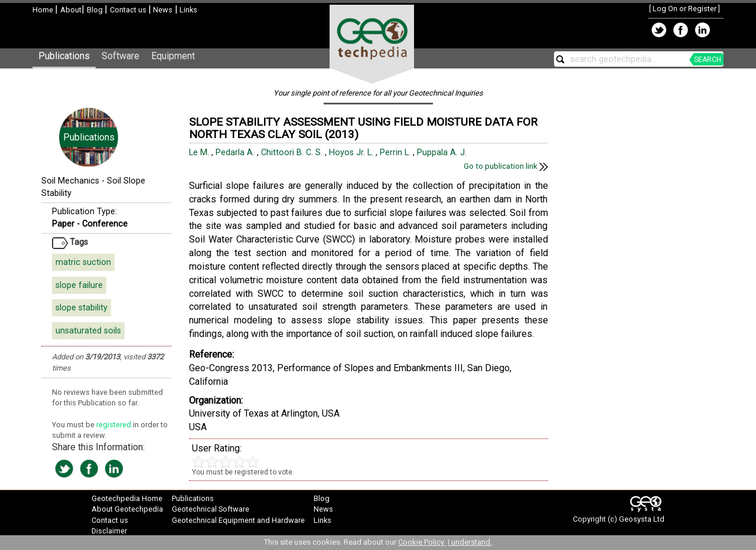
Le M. (200, 153)
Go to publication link (506, 166)
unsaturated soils (88, 331)
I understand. (470, 542)
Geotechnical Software (211, 509)
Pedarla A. (236, 153)
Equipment (173, 56)
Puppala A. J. (443, 153)
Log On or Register (685, 9)
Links (188, 10)
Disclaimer (109, 531)
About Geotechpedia (127, 509)
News (162, 10)
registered (115, 425)
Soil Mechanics (70, 181)
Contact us (129, 10)
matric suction (83, 262)
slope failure (79, 285)
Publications (64, 56)
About (71, 10)
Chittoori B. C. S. (293, 153)
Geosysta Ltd (642, 519)
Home (44, 10)
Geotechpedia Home (127, 498)
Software (120, 56)
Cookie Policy (422, 542)
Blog (96, 10)
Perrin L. (396, 153)
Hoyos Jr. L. (352, 153)
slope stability (82, 308)
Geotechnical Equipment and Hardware (238, 520)
